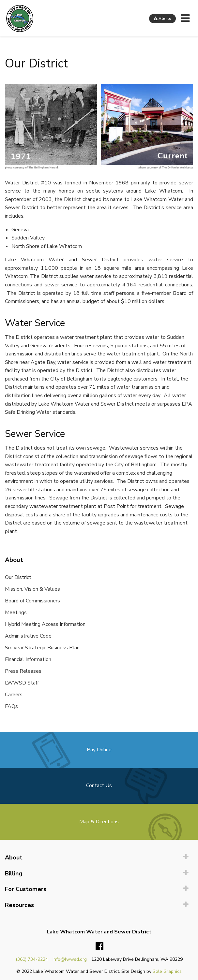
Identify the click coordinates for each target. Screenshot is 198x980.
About (14, 857)
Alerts (162, 19)
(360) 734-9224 (32, 959)
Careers (14, 695)
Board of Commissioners (32, 601)
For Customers (26, 889)
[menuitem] (99, 858)
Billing (14, 873)
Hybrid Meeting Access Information (45, 624)
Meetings (16, 612)
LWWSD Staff (22, 683)
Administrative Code (28, 636)
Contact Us (99, 785)
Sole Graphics (167, 971)
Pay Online (99, 750)
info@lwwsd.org (70, 959)
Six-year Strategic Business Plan (42, 648)
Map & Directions (99, 822)
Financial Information (28, 659)
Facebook (99, 946)
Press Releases (23, 671)
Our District (18, 577)
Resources (19, 905)
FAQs (11, 706)
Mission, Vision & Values (32, 589)
